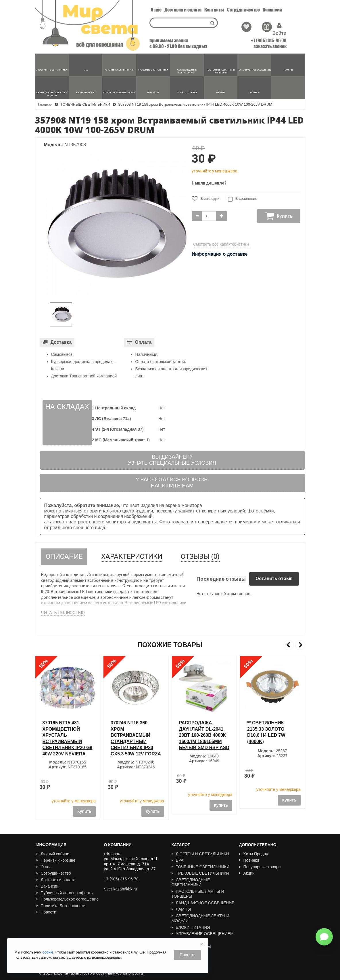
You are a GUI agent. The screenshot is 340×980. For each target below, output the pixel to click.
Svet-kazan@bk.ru (121, 889)
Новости (46, 912)
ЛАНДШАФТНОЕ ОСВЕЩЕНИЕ (203, 903)
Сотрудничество (243, 10)
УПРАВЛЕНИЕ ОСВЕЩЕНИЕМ (203, 934)
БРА (178, 860)
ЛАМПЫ (181, 909)
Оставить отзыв (274, 579)
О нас (156, 10)
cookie (48, 952)
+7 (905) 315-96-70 (269, 40)
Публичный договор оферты (65, 893)
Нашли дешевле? (209, 183)
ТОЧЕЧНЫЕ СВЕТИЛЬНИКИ (200, 867)
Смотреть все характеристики (221, 244)
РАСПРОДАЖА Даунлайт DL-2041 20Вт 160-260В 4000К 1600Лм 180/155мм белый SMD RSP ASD (272, 735)
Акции (247, 873)
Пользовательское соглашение (68, 899)
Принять (188, 955)
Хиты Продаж (254, 854)
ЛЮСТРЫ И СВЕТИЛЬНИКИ (200, 854)
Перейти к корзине (56, 860)
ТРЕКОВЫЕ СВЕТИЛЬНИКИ (200, 873)
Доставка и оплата (183, 10)
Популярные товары (260, 867)
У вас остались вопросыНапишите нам (172, 483)
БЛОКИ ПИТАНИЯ (191, 927)
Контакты (214, 10)
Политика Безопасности (61, 906)
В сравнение (242, 199)
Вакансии (272, 10)
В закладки (206, 199)
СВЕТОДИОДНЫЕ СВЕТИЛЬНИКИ (191, 882)
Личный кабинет (54, 854)
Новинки (249, 860)
